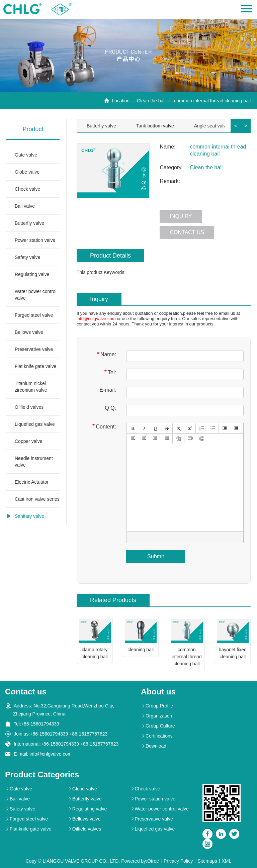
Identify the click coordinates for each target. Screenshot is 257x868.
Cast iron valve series (37, 499)
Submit (156, 556)
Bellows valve (29, 332)
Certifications (157, 736)
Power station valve (35, 240)
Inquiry (181, 216)
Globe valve (27, 172)
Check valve (27, 189)
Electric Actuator (32, 482)
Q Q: (110, 408)
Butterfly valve (29, 223)
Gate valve (26, 155)
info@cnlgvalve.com (96, 319)
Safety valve (27, 257)
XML (227, 861)
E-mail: (108, 390)
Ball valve (25, 206)
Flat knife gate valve (36, 366)
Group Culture (158, 726)
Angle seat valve (211, 126)
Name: (106, 354)
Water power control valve (36, 295)
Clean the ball (152, 101)
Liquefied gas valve (35, 424)
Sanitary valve (29, 516)
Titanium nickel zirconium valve (31, 387)
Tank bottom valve (155, 126)
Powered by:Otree (140, 861)
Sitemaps (207, 861)
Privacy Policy (178, 861)
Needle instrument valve (34, 462)
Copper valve (29, 441)
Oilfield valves (29, 407)
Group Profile (157, 706)
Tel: (110, 372)
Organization (156, 716)
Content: (104, 426)
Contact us (187, 232)
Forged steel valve (34, 315)
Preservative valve (34, 349)
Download (154, 746)
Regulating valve (32, 274)
